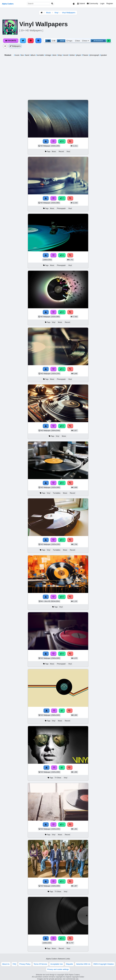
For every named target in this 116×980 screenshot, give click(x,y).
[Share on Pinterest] (31, 41)
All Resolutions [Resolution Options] (98, 41)
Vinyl (56, 13)
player (78, 55)
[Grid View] (48, 41)
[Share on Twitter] (23, 41)
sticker (72, 55)
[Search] (52, 4)
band (27, 55)
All (5, 46)
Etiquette (69, 964)
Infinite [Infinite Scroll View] (61, 41)
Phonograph (61, 208)
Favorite (11, 41)
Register (110, 4)
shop (60, 55)
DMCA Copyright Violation (104, 964)
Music (48, 13)
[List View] (54, 41)
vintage (48, 55)
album (33, 55)
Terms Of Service (40, 964)
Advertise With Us (83, 964)
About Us (6, 964)
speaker (103, 55)
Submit (81, 4)
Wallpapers (15, 46)
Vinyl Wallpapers (69, 13)
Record (61, 151)
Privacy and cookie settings (58, 969)
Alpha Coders (8, 4)
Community (92, 4)
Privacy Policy (25, 964)
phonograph (94, 55)
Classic (85, 55)
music (17, 55)
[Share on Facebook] (38, 41)
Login (102, 4)
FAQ (14, 964)
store (54, 55)
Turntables (57, 493)
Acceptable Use (57, 964)
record (65, 55)
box (22, 55)
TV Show (58, 778)
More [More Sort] (86, 41)
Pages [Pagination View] (69, 41)
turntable (40, 55)
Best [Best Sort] (78, 41)
